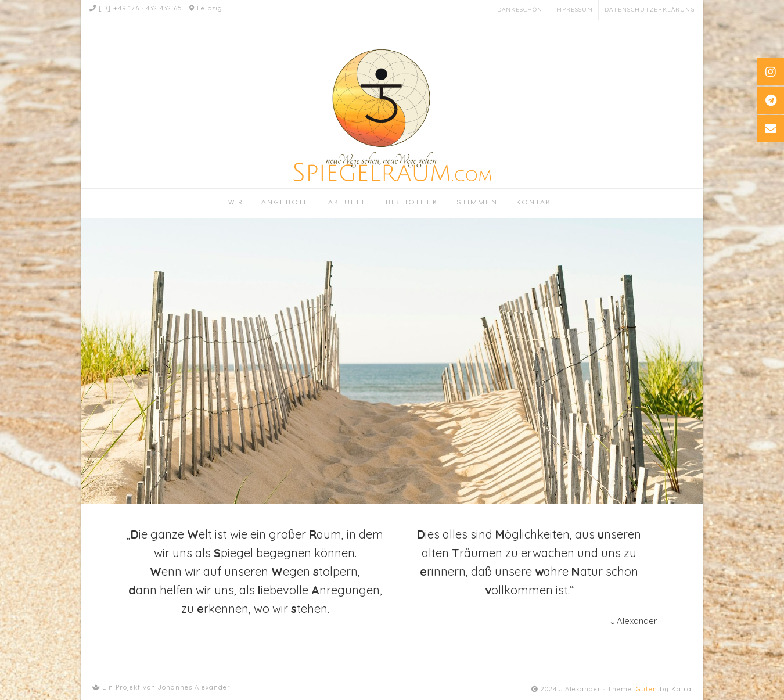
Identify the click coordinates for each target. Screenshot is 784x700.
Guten (647, 689)
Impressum (573, 10)
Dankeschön (520, 10)
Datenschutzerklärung (650, 10)
